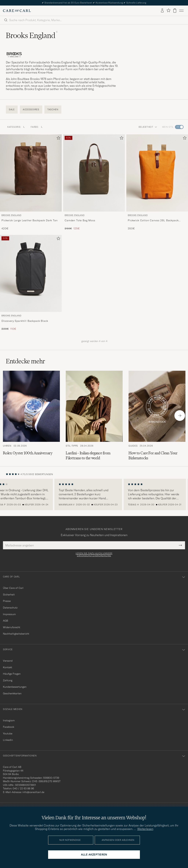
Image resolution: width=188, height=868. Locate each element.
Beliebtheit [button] (148, 127)
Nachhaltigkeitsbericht (16, 634)
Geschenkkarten (12, 693)
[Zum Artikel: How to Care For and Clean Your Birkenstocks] (157, 416)
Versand (8, 661)
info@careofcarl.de (33, 792)
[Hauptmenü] (181, 11)
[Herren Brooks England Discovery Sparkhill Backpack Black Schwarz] (31, 273)
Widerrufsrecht (12, 627)
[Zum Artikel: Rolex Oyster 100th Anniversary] (31, 416)
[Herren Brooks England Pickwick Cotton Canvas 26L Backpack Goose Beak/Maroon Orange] (157, 173)
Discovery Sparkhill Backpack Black (25, 321)
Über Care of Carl (13, 588)
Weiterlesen (145, 829)
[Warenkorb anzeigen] (175, 11)
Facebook (9, 727)
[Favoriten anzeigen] (168, 11)
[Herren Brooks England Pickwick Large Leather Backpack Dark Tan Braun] (31, 173)
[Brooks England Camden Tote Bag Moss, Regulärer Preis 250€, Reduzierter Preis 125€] (94, 182)
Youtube (8, 733)
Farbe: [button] (37, 127)
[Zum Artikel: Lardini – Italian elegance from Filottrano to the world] (94, 416)
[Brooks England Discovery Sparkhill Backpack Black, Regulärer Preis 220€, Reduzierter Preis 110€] (31, 283)
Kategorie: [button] (16, 127)
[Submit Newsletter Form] (180, 545)
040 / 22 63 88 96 (23, 788)
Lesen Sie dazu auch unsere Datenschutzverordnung (94, 554)
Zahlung (8, 680)
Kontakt (8, 667)
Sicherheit (9, 595)
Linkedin (8, 740)
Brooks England (11, 215)
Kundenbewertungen (15, 687)
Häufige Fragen (12, 674)
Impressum (9, 614)
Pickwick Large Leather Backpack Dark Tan (30, 220)
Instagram (9, 720)
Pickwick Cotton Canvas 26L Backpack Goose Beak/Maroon (153, 221)
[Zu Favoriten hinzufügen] (58, 139)
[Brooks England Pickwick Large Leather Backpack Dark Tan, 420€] (31, 182)
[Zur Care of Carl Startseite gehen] (17, 11)
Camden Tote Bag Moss (80, 220)
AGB (6, 621)
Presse (7, 601)
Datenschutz (10, 608)
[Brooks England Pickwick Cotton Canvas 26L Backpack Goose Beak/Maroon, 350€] (157, 182)
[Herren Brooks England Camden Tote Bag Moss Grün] (94, 173)
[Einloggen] (162, 11)
